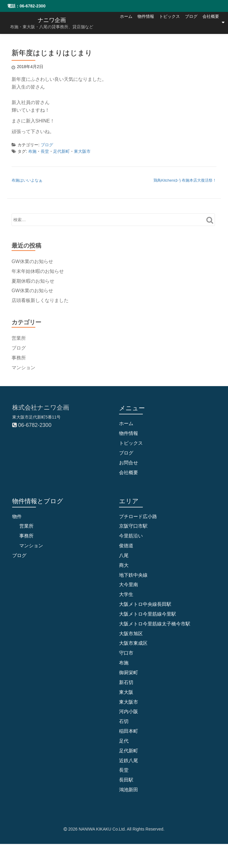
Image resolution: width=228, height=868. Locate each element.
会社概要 (211, 44)
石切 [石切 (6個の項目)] (124, 721)
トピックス (158, 44)
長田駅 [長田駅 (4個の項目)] (126, 780)
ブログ (186, 44)
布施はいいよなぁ (27, 180)
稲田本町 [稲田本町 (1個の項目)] (129, 731)
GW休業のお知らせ (32, 261)
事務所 (19, 357)
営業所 (19, 338)
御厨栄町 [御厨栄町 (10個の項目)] (129, 673)
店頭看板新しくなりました (40, 300)
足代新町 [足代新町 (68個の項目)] (129, 751)
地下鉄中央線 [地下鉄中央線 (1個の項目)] (133, 575)
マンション (23, 367)
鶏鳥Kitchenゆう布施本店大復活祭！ (185, 180)
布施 (32, 151)
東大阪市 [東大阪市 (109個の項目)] (129, 702)
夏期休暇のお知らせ (33, 281)
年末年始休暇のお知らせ (38, 271)
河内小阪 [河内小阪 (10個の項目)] (129, 711)
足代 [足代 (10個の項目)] (124, 741)
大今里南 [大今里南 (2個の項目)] (129, 585)
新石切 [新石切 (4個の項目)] (126, 682)
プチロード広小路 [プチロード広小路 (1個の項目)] (138, 516)
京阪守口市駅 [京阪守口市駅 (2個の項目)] (133, 526)
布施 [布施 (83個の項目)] (124, 663)
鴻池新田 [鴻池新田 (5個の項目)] (129, 790)
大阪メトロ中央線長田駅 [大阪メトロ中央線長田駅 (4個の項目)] (145, 604)
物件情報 (129, 44)
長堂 (45, 151)
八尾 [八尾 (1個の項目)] (124, 555)
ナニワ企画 (52, 20)
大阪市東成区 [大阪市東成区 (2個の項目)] (133, 643)
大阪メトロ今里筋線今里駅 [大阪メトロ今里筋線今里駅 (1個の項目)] (148, 614)
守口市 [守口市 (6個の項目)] (126, 653)
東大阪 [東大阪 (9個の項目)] (126, 692)
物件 (17, 516)
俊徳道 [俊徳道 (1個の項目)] (126, 546)
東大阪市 (82, 151)
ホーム (104, 44)
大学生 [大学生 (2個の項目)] (126, 594)
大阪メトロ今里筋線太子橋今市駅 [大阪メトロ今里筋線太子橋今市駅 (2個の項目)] (155, 624)
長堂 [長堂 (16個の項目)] (124, 770)
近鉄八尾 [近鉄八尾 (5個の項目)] (129, 761)
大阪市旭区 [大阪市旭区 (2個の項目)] (131, 634)
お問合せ (129, 463)
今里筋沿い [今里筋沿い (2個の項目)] (131, 536)
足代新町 (61, 151)
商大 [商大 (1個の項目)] (124, 565)
